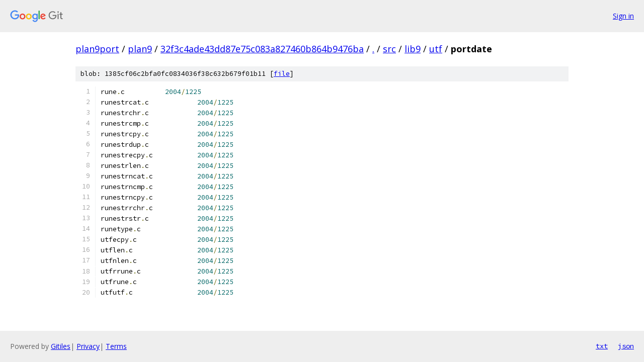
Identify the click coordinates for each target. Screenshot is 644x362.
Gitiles (61, 346)
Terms (116, 346)
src (389, 49)
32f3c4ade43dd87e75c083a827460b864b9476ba (262, 49)
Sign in (623, 16)
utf (436, 49)
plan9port (97, 49)
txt (602, 346)
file (282, 74)
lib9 (413, 49)
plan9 (140, 49)
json (626, 346)
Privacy (88, 346)
